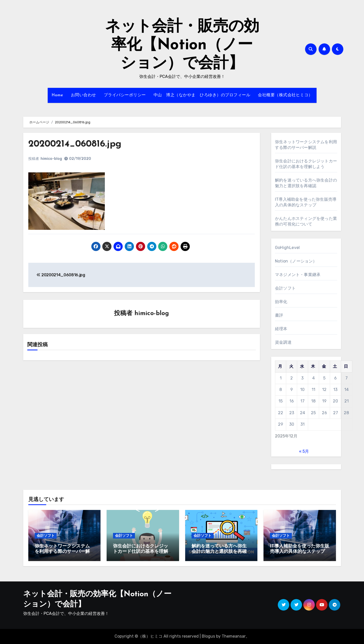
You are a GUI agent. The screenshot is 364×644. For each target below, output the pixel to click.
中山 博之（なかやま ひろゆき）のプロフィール (202, 95)
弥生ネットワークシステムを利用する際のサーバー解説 (62, 552)
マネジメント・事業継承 (298, 275)
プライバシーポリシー (125, 95)
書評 (279, 315)
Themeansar (234, 636)
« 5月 (304, 451)
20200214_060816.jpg (77, 144)
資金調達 (283, 342)
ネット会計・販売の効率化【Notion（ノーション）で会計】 (182, 45)
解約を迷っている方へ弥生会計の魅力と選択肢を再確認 (219, 552)
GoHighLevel (287, 248)
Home (57, 95)
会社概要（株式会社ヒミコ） (285, 95)
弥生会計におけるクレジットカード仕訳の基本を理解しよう (141, 552)
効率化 (281, 302)
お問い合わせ (84, 95)
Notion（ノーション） (296, 261)
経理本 (281, 329)
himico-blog (52, 159)
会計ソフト (285, 288)
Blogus (208, 636)
